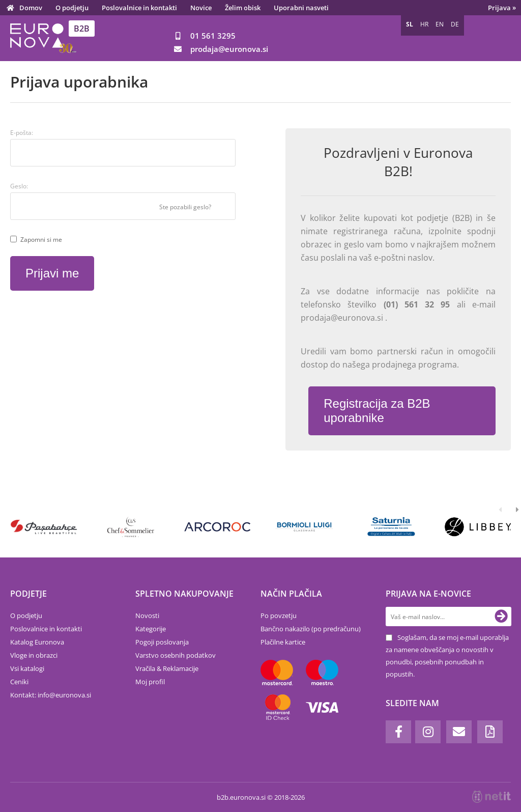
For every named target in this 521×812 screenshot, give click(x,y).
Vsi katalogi (27, 668)
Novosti (147, 615)
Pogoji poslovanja (162, 642)
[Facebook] (398, 732)
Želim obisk (243, 8)
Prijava (502, 8)
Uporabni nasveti (301, 8)
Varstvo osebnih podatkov (176, 655)
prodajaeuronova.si (229, 49)
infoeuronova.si (64, 695)
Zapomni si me (41, 240)
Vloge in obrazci (34, 655)
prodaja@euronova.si (343, 318)
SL (410, 24)
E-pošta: (22, 133)
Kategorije (151, 629)
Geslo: (19, 186)
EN (440, 24)
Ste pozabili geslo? (185, 207)
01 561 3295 (213, 36)
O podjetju (72, 8)
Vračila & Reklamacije (167, 668)
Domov (31, 8)
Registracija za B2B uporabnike (377, 411)
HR (424, 24)
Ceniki (19, 682)
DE (455, 24)
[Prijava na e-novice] (501, 617)
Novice (201, 8)
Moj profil (150, 682)
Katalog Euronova (37, 642)
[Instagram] (428, 732)
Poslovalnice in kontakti (139, 8)
